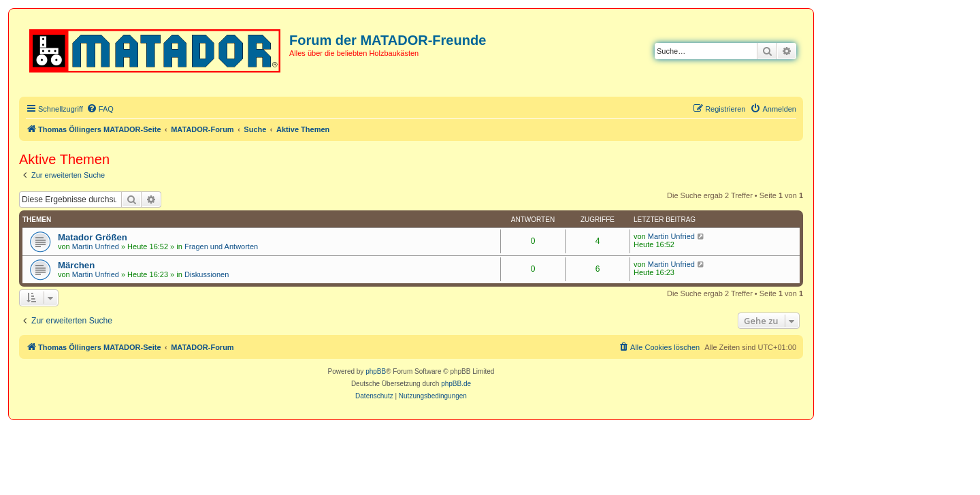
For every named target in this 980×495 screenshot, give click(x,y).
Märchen (76, 265)
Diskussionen (207, 274)
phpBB (376, 371)
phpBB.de (456, 384)
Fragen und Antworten (221, 246)
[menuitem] (100, 109)
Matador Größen (93, 237)
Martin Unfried (96, 246)
